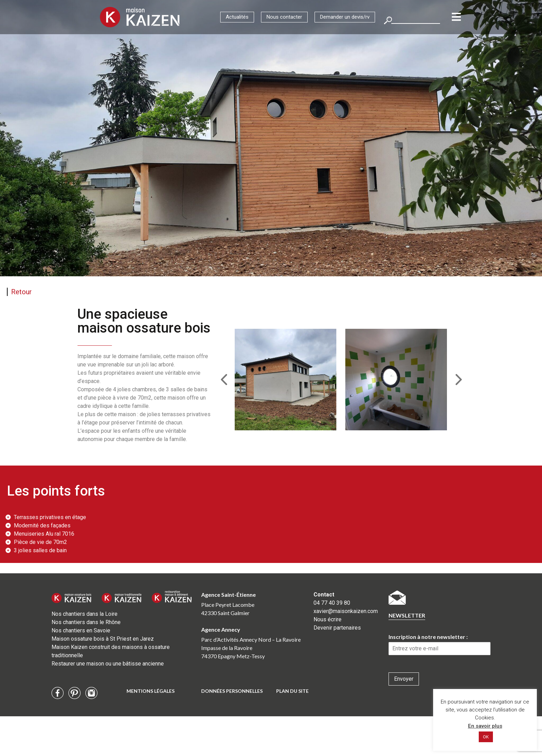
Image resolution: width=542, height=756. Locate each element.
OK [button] (486, 737)
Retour (21, 292)
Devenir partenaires (337, 628)
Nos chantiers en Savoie (81, 630)
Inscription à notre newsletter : (428, 637)
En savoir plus (485, 726)
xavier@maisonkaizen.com (346, 611)
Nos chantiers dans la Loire (85, 614)
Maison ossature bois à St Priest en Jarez (103, 639)
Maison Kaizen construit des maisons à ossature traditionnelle (111, 651)
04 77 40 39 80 (332, 603)
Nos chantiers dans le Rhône (86, 622)
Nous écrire (328, 619)
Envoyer (404, 679)
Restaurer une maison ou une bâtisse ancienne (108, 664)
